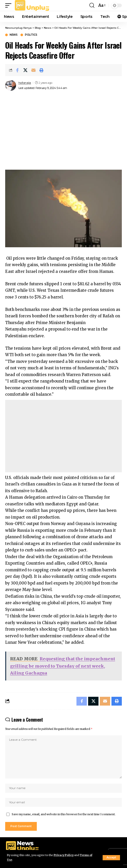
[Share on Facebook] (17, 70)
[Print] (41, 70)
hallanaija (25, 83)
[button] (111, 858)
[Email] (33, 70)
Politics (31, 35)
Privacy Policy (64, 855)
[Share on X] (25, 70)
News (13, 35)
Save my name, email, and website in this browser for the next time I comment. (64, 814)
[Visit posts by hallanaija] (11, 85)
